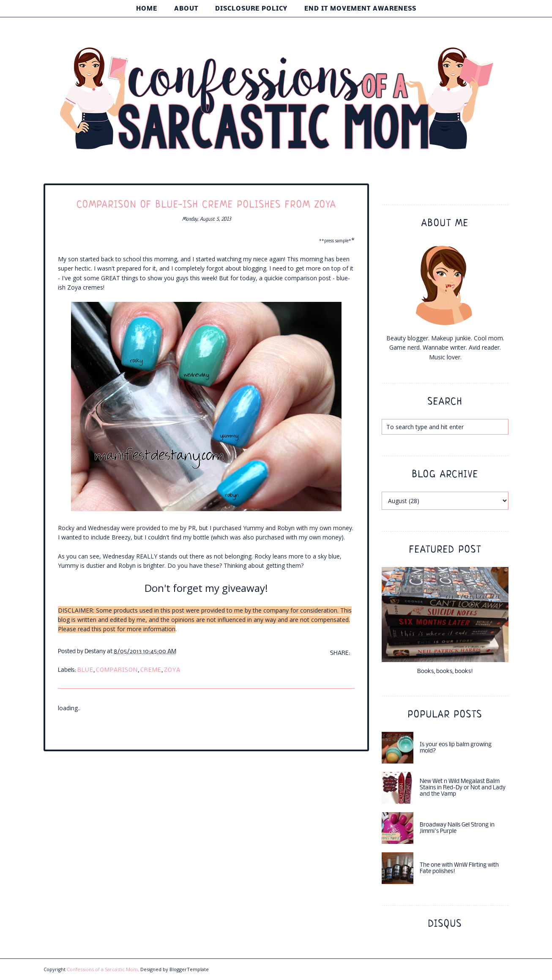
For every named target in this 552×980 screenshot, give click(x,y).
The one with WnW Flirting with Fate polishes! (459, 868)
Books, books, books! (445, 672)
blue (85, 670)
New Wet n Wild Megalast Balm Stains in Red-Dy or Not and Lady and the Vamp (463, 788)
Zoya (172, 670)
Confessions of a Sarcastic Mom (102, 969)
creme (151, 670)
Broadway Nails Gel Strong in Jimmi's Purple (457, 828)
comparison (117, 670)
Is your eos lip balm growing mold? (456, 748)
